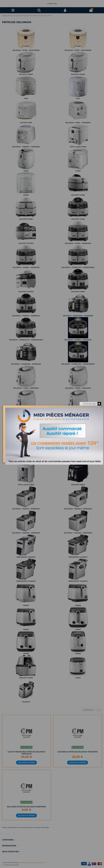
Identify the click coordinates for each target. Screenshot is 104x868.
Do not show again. (90, 404)
